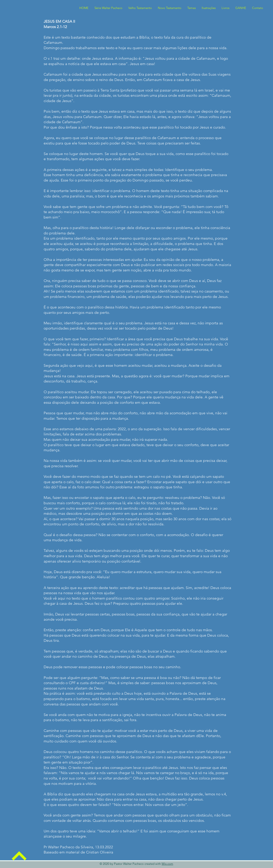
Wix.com (167, 864)
